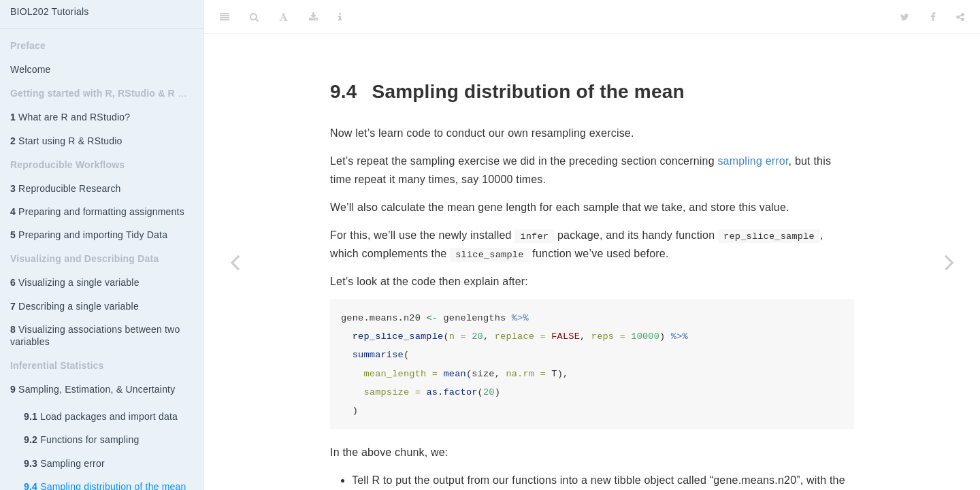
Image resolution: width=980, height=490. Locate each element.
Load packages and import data (101, 416)
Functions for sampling (81, 440)
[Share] (960, 17)
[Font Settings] (283, 17)
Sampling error (64, 463)
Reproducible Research (66, 189)
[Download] (313, 17)
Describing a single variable (75, 306)
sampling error (753, 161)
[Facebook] (933, 17)
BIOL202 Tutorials (49, 12)
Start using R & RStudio (66, 141)
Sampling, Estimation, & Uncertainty (93, 389)
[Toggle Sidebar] (225, 17)
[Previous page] (235, 262)
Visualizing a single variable (75, 282)
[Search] (254, 17)
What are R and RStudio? (70, 117)
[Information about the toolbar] (340, 17)
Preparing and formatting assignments (97, 212)
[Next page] (949, 262)
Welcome (31, 69)
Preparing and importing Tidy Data (89, 235)
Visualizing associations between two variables (95, 336)
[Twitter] (905, 17)
